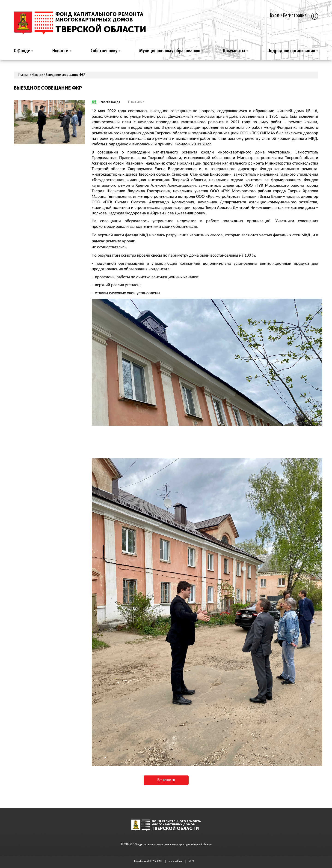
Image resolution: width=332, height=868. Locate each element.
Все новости (166, 780)
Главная (24, 75)
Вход (275, 16)
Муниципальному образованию (171, 51)
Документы (235, 51)
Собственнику (105, 51)
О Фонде (24, 51)
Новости (62, 51)
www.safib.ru (176, 861)
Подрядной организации (293, 51)
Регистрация (295, 16)
